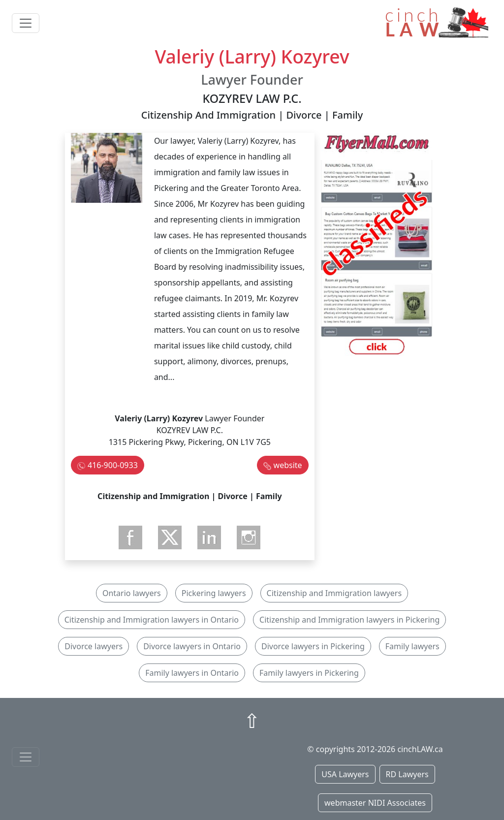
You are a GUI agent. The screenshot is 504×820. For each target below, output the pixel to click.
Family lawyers (412, 646)
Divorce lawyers (94, 646)
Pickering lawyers (214, 593)
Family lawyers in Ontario (192, 673)
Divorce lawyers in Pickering (313, 646)
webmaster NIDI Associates (375, 803)
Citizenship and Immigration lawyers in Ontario (152, 620)
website (288, 465)
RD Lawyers (407, 774)
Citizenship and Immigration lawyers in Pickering (349, 620)
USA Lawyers (345, 774)
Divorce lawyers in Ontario (192, 646)
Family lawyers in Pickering (309, 673)
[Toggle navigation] (26, 23)
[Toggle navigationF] (26, 757)
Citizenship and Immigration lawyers (334, 593)
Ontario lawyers (132, 593)
